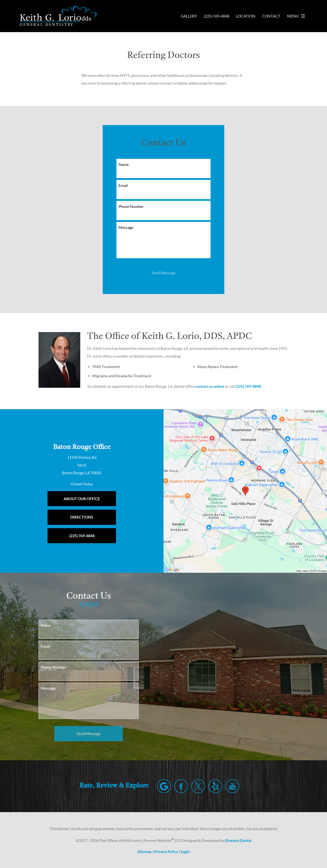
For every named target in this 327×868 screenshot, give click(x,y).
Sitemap (144, 852)
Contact (271, 16)
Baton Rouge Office (82, 447)
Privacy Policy (166, 852)
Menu (297, 16)
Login (185, 852)
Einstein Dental (240, 840)
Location (245, 16)
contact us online (212, 386)
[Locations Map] (245, 491)
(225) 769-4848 (251, 386)
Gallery (187, 16)
